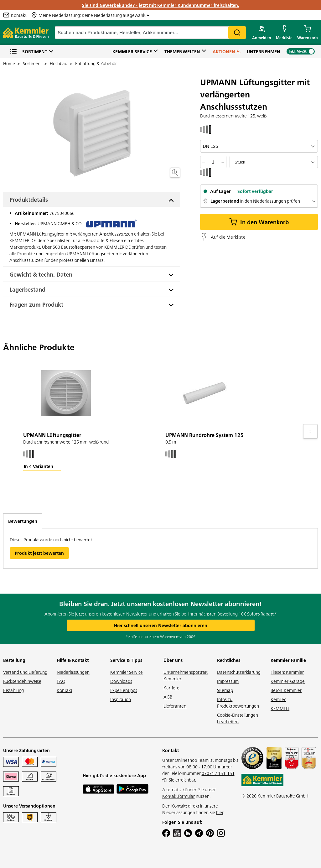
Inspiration (121, 699)
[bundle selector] (274, 162)
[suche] (150, 33)
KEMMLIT (280, 708)
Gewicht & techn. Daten (41, 274)
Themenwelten (182, 51)
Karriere (171, 688)
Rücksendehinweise (22, 681)
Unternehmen (264, 51)
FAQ (61, 681)
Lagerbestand (27, 289)
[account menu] (262, 33)
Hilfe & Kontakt (73, 660)
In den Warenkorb (259, 222)
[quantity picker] (213, 162)
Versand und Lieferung (25, 672)
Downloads (121, 681)
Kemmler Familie (288, 660)
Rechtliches (229, 660)
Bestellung (14, 660)
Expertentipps (124, 690)
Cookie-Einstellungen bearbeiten (238, 718)
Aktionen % (227, 51)
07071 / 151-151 (218, 773)
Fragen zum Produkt (36, 304)
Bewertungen (23, 521)
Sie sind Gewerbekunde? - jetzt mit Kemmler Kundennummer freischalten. (161, 5)
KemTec (278, 699)
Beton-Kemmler (286, 690)
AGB (168, 697)
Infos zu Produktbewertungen (238, 702)
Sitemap (225, 690)
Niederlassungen (73, 672)
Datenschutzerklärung (239, 672)
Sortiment (28, 52)
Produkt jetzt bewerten (39, 553)
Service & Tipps (126, 660)
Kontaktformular (179, 796)
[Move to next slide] (310, 431)
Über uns (173, 660)
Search (237, 33)
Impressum (228, 681)
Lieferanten (175, 706)
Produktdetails (29, 199)
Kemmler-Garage (288, 681)
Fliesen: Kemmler (287, 672)
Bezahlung (13, 690)
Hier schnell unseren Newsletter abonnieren (161, 625)
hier (220, 812)
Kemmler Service (132, 51)
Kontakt (65, 690)
